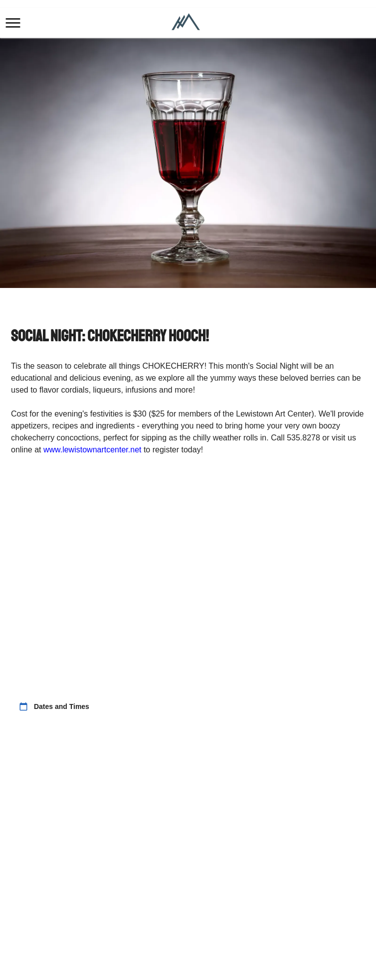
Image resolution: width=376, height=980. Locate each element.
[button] (13, 23)
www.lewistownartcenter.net (93, 450)
